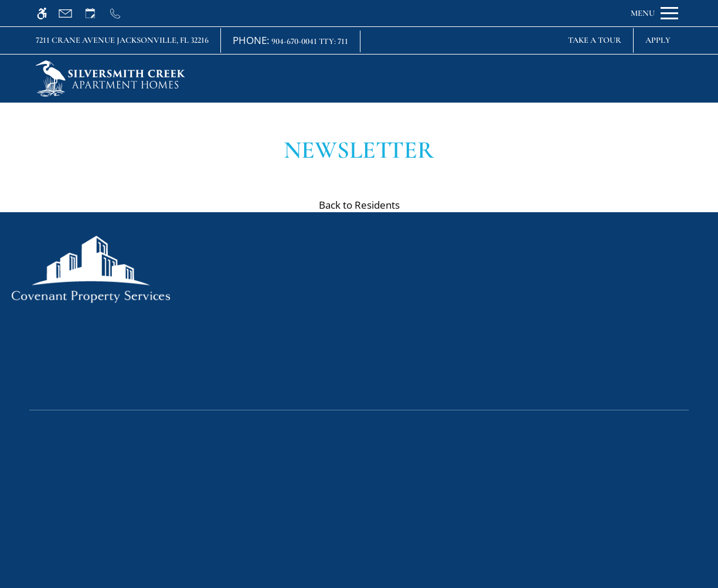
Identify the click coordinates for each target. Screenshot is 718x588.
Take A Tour (595, 40)
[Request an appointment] (96, 13)
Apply (658, 40)
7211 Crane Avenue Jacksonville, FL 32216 (122, 40)
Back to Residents (359, 205)
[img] (110, 79)
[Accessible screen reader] (47, 13)
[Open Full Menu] (654, 13)
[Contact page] (71, 13)
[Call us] (120, 13)
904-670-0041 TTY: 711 (310, 41)
